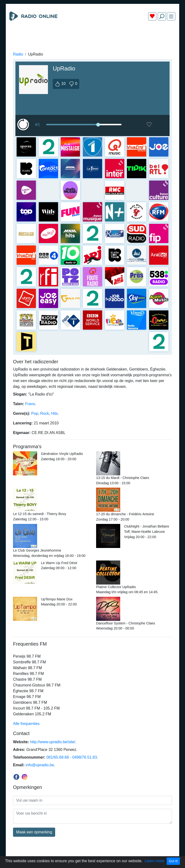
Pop (35, 413)
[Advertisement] (92, 36)
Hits (54, 413)
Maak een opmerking (34, 832)
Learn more (154, 861)
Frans (30, 404)
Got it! (173, 861)
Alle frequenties (26, 724)
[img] (171, 16)
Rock (45, 413)
